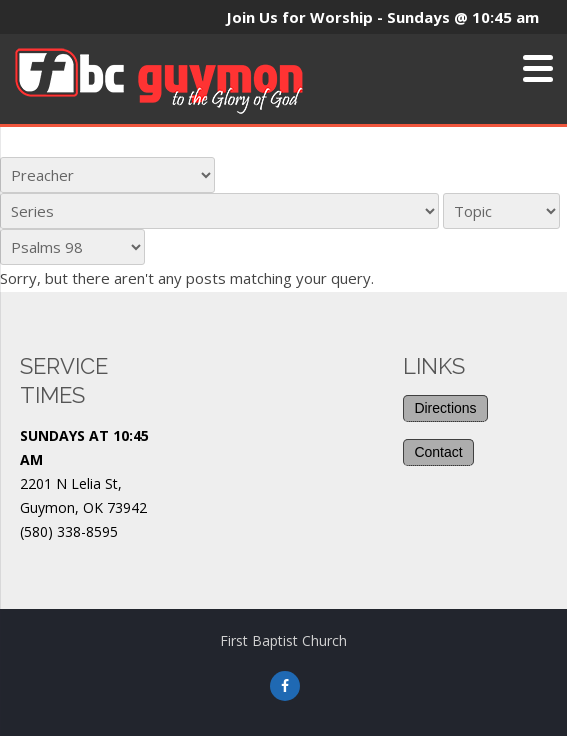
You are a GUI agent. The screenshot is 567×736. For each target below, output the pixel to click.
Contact (438, 452)
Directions (445, 408)
